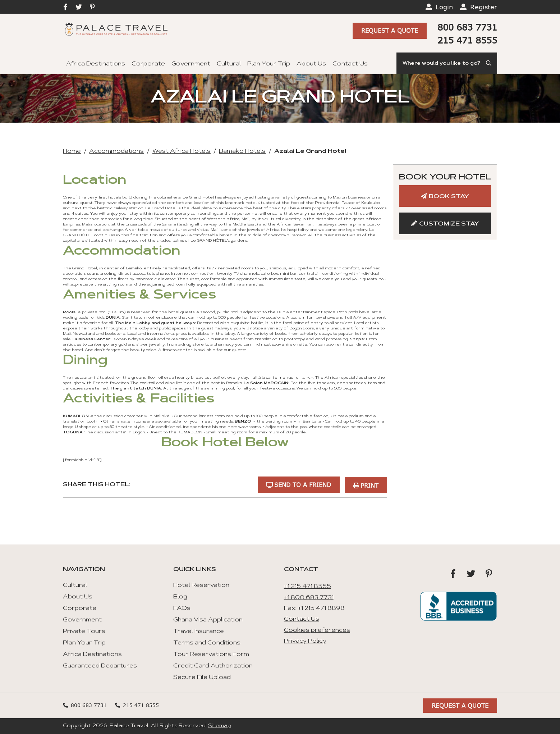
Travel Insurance (199, 631)
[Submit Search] (489, 63)
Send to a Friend (302, 484)
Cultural (229, 64)
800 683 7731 (467, 27)
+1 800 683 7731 (309, 597)
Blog (180, 597)
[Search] (447, 63)
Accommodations (116, 151)
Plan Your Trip (269, 64)
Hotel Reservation (201, 585)
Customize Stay (449, 224)
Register (484, 7)
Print (369, 484)
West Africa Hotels (182, 151)
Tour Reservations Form (211, 654)
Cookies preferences (317, 630)
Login (444, 7)
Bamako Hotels (242, 151)
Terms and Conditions (207, 643)
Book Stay (449, 197)
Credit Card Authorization (213, 666)
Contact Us (350, 64)
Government (191, 64)
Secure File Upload (202, 677)
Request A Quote (390, 31)
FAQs (182, 608)
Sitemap (220, 726)
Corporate (148, 64)
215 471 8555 (467, 40)
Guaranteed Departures (100, 666)
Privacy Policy (305, 641)
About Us (311, 64)
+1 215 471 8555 (307, 586)
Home (72, 151)
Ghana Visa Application (208, 620)
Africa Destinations (96, 64)
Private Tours (84, 631)
